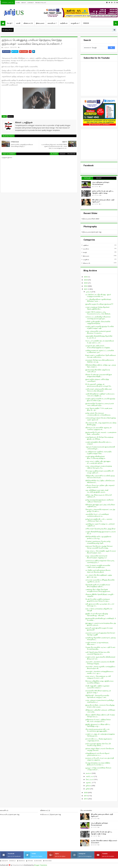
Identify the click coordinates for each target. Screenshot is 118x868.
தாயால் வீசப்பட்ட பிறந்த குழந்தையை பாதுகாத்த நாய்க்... (99, 740)
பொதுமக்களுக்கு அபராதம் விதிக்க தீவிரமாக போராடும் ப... (98, 764)
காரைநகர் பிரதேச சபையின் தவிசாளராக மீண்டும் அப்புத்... (100, 361)
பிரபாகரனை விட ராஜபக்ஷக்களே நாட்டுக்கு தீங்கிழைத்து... (101, 424)
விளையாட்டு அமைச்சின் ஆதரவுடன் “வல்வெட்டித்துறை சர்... (99, 428)
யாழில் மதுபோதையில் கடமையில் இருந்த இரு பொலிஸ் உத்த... (100, 399)
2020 (86, 792)
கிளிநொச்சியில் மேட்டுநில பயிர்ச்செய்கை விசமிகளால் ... (100, 481)
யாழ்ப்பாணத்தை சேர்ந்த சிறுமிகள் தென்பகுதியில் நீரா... (97, 308)
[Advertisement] (99, 144)
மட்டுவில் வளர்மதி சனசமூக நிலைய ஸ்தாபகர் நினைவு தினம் (98, 571)
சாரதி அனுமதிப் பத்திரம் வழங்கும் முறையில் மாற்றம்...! (97, 687)
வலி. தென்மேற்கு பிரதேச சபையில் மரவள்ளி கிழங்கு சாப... (98, 653)
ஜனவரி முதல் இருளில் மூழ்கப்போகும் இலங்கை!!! (99, 629)
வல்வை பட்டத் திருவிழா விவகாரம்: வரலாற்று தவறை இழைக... (98, 318)
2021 (86, 289)
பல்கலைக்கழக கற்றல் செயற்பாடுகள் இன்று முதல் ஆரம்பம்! (101, 419)
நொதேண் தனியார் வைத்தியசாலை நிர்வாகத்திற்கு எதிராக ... (98, 585)
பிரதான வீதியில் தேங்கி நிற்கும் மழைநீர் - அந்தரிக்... (100, 595)
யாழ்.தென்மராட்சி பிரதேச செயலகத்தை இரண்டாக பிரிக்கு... (99, 438)
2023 (86, 283)
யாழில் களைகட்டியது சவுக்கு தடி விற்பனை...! (97, 643)
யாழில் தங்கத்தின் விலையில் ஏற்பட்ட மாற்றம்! (99, 443)
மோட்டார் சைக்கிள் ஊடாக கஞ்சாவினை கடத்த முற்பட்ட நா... (100, 342)
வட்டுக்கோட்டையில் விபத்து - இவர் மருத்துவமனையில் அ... (98, 295)
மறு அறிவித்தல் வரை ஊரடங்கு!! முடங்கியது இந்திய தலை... (97, 491)
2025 (86, 277)
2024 (86, 280)
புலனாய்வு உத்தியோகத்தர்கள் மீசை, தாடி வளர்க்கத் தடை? (100, 561)
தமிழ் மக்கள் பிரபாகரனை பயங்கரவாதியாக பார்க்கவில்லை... (98, 414)
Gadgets (4, 861)
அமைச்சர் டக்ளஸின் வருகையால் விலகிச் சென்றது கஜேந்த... (100, 663)
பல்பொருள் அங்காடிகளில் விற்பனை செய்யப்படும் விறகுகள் (99, 390)
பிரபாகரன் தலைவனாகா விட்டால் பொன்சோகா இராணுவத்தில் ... (97, 730)
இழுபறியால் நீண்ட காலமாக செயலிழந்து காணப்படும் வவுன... (100, 706)
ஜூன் (88, 789)
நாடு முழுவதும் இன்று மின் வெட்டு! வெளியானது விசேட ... (98, 744)
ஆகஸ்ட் (89, 782)
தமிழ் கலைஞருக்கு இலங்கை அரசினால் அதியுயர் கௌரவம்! (99, 501)
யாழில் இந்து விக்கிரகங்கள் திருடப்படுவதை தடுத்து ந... (96, 457)
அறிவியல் (64, 23)
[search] (95, 48)
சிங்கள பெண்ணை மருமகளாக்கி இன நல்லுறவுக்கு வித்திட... (99, 375)
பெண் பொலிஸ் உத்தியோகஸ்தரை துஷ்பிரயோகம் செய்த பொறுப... (98, 600)
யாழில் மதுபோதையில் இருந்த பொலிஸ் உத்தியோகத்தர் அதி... (100, 327)
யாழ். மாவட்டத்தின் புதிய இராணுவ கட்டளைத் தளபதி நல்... (98, 462)
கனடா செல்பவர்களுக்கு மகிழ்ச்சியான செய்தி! (99, 610)
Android (21, 861)
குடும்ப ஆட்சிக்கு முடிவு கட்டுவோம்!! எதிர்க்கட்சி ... (99, 496)
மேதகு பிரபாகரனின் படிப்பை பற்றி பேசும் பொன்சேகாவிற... (100, 648)
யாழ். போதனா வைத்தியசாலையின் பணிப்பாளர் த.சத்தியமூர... (98, 566)
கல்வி (18, 23)
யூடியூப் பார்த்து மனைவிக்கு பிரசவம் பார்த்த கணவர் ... (98, 769)
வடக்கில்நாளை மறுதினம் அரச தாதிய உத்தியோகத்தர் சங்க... (99, 452)
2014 (86, 796)
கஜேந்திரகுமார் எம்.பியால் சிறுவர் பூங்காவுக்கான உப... (97, 754)
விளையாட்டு (28, 23)
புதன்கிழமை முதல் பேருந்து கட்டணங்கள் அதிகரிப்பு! (100, 525)
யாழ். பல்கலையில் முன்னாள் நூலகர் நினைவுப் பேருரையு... (98, 332)
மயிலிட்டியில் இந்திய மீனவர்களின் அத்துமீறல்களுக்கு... (98, 322)
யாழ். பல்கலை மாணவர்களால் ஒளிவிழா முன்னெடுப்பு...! (100, 701)
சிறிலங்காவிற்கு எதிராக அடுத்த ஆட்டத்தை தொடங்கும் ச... (101, 366)
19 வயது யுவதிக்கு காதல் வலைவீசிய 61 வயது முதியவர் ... (100, 472)
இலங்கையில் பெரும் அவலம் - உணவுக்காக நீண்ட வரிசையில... (101, 433)
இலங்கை (11, 116)
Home (18, 3)
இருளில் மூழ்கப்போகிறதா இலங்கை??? (99, 304)
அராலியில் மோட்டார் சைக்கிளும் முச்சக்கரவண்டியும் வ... (97, 515)
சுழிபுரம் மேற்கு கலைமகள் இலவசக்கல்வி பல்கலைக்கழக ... (100, 448)
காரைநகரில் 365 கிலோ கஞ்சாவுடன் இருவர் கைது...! (98, 692)
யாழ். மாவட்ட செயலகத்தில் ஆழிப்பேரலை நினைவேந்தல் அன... (101, 552)
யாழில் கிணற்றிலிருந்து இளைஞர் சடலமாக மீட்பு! (101, 532)
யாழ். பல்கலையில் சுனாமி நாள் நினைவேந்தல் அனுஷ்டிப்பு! (96, 557)
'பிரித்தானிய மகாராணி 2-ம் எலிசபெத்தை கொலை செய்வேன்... (100, 477)
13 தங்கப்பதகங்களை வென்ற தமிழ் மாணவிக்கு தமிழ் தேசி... (98, 542)
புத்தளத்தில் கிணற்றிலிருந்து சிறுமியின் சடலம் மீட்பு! (99, 337)
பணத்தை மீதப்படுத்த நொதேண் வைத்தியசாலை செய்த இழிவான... (98, 590)
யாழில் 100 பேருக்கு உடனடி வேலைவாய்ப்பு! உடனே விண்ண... (98, 313)
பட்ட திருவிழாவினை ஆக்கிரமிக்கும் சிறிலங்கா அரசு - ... (98, 300)
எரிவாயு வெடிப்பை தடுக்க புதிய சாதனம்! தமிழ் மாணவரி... (100, 486)
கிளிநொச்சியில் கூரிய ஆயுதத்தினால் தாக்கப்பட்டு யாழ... (98, 537)
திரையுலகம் (40, 23)
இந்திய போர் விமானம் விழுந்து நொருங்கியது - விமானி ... (97, 614)
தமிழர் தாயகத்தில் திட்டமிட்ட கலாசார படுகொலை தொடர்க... (99, 520)
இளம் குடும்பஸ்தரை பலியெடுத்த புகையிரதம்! (97, 380)
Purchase (47, 861)
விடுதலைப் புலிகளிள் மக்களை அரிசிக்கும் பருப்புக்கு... (100, 711)
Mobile (13, 861)
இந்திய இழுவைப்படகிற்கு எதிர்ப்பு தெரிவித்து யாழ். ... (98, 725)
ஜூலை (89, 786)
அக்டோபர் (90, 776)
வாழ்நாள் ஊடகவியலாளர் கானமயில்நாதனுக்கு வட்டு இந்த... (98, 347)
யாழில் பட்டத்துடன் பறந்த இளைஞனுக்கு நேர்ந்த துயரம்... (100, 735)
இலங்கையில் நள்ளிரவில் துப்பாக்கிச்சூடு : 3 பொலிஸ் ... (101, 619)
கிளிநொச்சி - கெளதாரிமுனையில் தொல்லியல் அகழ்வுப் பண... (97, 696)
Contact (31, 3)
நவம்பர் (89, 773)
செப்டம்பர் (90, 779)
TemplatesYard (18, 865)
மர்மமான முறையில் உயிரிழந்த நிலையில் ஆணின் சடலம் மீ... (100, 581)
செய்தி (9, 23)
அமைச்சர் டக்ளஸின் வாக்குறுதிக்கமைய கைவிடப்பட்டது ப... (99, 672)
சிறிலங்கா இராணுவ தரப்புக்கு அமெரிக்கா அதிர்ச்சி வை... (100, 505)
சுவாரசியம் (51, 23)
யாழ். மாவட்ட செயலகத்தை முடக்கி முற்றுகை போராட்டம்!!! (98, 677)
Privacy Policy (41, 3)
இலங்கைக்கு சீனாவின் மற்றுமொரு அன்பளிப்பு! (98, 371)
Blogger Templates (41, 865)
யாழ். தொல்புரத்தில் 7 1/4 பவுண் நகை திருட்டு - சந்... (99, 409)
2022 (86, 286)
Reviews (38, 861)
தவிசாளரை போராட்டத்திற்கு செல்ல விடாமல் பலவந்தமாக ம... (98, 720)
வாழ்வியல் (75, 23)
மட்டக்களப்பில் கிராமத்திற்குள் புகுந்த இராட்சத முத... (99, 576)
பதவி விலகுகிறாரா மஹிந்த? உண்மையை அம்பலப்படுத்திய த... (100, 395)
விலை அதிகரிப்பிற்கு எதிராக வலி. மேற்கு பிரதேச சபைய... (100, 716)
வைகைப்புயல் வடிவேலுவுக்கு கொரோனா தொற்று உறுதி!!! (100, 634)
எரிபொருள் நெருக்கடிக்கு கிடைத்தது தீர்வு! (100, 529)
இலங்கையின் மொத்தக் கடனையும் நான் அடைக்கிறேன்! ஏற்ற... (100, 404)
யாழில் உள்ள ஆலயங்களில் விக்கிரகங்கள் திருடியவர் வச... (100, 658)
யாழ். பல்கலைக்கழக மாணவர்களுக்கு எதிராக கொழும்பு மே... (99, 467)
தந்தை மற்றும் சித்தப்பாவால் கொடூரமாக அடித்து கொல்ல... (100, 749)
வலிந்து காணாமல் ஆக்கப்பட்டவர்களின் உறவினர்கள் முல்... (100, 351)
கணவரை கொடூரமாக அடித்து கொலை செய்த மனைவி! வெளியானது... (99, 547)
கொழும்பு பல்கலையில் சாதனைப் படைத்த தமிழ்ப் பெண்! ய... (100, 510)
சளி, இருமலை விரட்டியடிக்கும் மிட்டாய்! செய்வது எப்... (100, 605)
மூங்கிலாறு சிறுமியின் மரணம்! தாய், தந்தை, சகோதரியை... (101, 639)
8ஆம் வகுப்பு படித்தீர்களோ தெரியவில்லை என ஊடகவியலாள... (101, 356)
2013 (86, 799)
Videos (86, 23)
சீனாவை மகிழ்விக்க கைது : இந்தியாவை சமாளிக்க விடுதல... (99, 682)
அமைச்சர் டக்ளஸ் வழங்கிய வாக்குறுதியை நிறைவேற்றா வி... (100, 667)
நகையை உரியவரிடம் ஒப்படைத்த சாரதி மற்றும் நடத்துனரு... (100, 759)
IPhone (30, 861)
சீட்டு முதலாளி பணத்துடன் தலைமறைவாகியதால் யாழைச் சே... (99, 385)
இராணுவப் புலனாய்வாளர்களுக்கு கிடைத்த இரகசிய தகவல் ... (101, 624)
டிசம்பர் (89, 292)
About (24, 3)
